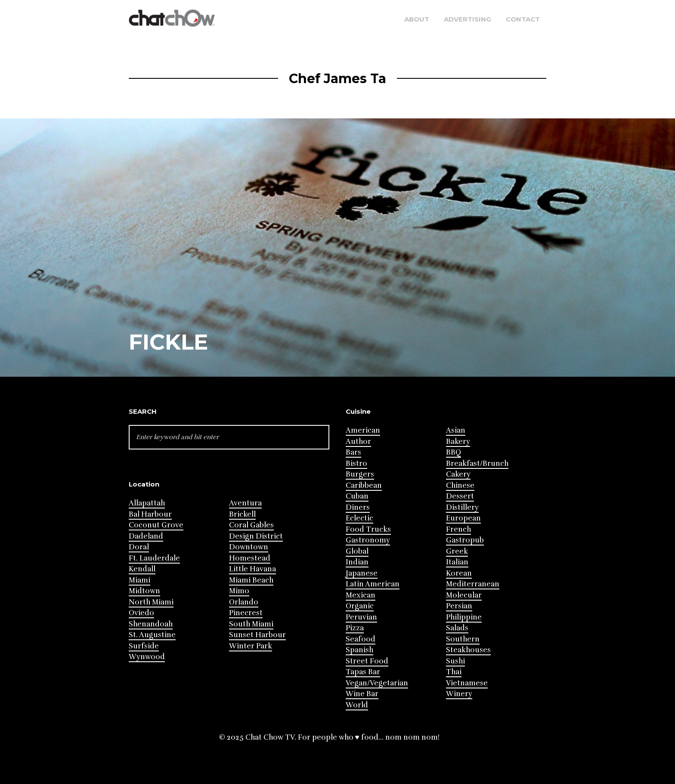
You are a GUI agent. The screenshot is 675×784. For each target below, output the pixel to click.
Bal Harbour (150, 514)
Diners (358, 507)
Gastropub (465, 540)
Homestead (250, 558)
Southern (463, 639)
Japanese (362, 573)
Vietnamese (467, 683)
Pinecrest (246, 613)
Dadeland (146, 536)
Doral (139, 547)
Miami (139, 580)
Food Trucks (368, 529)
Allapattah (147, 503)
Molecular (464, 595)
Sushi (455, 661)
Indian (357, 562)
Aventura (245, 503)
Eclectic (359, 518)
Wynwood (147, 657)
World (357, 705)
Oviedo (141, 613)
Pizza (355, 628)
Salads (457, 628)
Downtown (249, 547)
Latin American (373, 584)
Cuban (357, 496)
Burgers (360, 474)
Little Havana (252, 569)
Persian (459, 606)
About (417, 19)
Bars (353, 452)
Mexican (361, 595)
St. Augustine (152, 635)
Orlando (244, 602)
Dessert (460, 496)
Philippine (464, 617)
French (458, 529)
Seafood (361, 639)
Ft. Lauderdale (154, 558)
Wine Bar (362, 694)
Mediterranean (473, 584)
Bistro (356, 463)
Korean (459, 573)
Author (358, 442)
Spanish (359, 650)
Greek (457, 551)
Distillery (462, 507)
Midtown (144, 591)
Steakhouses (468, 650)
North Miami (151, 602)
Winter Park (251, 646)
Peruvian (361, 617)
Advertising (468, 19)
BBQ (454, 452)
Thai (454, 672)
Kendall (142, 569)
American (363, 430)
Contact (523, 19)
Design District (256, 536)
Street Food (367, 661)
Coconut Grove (156, 525)
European (463, 518)
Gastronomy (368, 540)
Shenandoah (151, 624)
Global (357, 551)
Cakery (458, 474)
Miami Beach (251, 580)
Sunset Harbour (257, 635)
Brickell (242, 514)
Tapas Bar (363, 672)
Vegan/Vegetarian (377, 683)
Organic (360, 606)
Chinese (460, 485)
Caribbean (364, 485)
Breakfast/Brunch (477, 463)
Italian (457, 562)
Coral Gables (251, 525)
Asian (456, 430)
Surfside (144, 646)
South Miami (251, 624)
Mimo (239, 591)
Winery (459, 694)
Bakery (458, 442)
